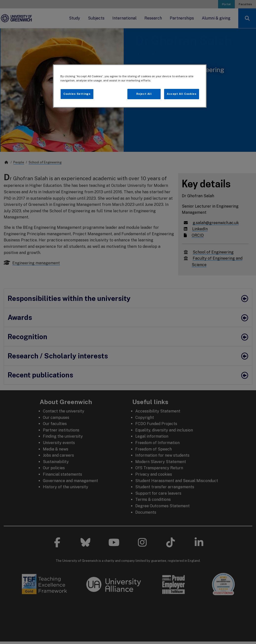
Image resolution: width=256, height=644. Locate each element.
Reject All (144, 94)
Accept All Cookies (182, 94)
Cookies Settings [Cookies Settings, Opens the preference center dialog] (77, 94)
